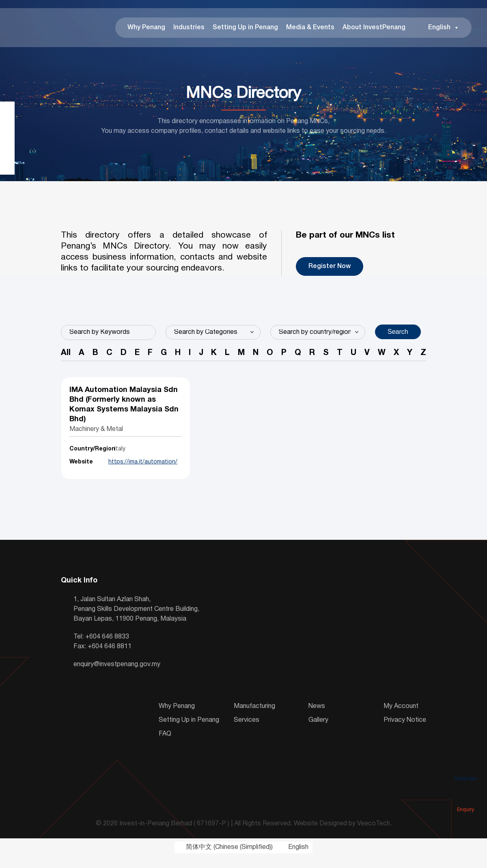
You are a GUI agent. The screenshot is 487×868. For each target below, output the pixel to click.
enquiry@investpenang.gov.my (117, 676)
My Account (401, 718)
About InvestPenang (371, 28)
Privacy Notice (405, 732)
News (317, 718)
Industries (186, 28)
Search (398, 333)
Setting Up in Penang (242, 28)
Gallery (318, 732)
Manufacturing (254, 718)
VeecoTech (374, 835)
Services (247, 732)
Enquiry (465, 798)
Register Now (330, 268)
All (66, 355)
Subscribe (465, 767)
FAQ (165, 745)
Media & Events (307, 28)
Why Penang (143, 28)
